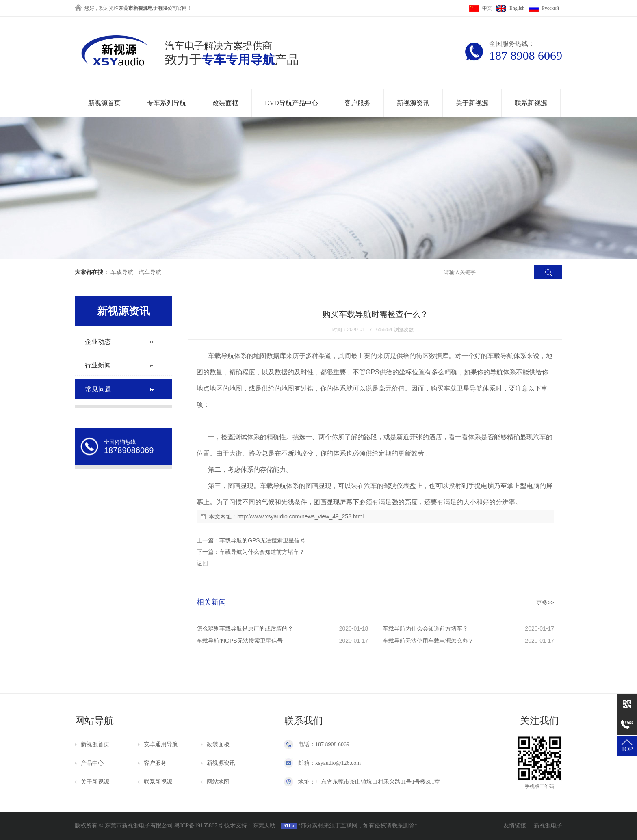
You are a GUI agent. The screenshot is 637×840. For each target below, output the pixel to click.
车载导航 (122, 272)
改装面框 (225, 103)
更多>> (545, 602)
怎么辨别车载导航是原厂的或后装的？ (245, 628)
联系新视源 (531, 103)
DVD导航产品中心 (291, 103)
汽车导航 (150, 272)
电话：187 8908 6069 (324, 744)
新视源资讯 (413, 103)
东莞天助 (264, 826)
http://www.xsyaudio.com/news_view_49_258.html (300, 516)
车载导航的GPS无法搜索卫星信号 (262, 540)
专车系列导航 (167, 103)
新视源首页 (104, 103)
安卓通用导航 (161, 744)
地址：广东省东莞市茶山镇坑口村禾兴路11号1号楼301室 (369, 782)
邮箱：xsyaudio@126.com (329, 763)
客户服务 (357, 103)
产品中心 (92, 763)
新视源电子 (548, 826)
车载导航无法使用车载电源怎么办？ (428, 641)
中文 (481, 8)
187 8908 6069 (526, 55)
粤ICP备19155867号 (199, 826)
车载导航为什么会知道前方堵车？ (262, 552)
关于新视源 (472, 103)
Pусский (544, 8)
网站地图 (218, 782)
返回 (202, 563)
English (510, 8)
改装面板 (218, 744)
